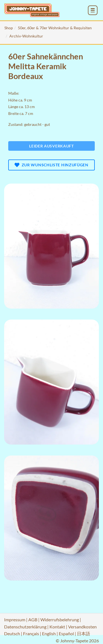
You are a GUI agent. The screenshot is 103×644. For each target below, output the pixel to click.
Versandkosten (82, 627)
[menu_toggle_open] (93, 10)
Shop (9, 28)
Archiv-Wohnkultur (26, 36)
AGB (33, 620)
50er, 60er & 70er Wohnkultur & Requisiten (55, 28)
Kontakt (57, 627)
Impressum (15, 620)
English (49, 633)
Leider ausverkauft (51, 146)
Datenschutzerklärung (25, 627)
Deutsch (12, 633)
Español (66, 633)
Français (31, 633)
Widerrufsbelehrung (60, 620)
